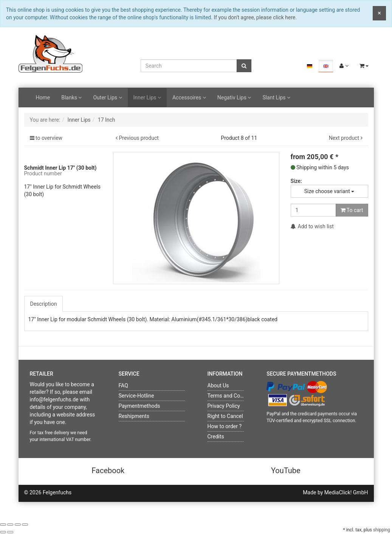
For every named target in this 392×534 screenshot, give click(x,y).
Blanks (71, 98)
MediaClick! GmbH (346, 492)
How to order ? (225, 426)
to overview (49, 138)
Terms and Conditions (233, 396)
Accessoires (189, 98)
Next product (344, 138)
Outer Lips (107, 98)
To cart (352, 210)
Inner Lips (147, 98)
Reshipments (134, 416)
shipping (382, 530)
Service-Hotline (136, 396)
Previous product (139, 138)
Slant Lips (276, 98)
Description (44, 304)
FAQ (123, 385)
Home (43, 98)
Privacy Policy (224, 406)
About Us (218, 385)
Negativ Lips (234, 98)
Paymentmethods (139, 406)
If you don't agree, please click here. (255, 17)
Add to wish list (312, 226)
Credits (216, 436)
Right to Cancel (225, 416)
